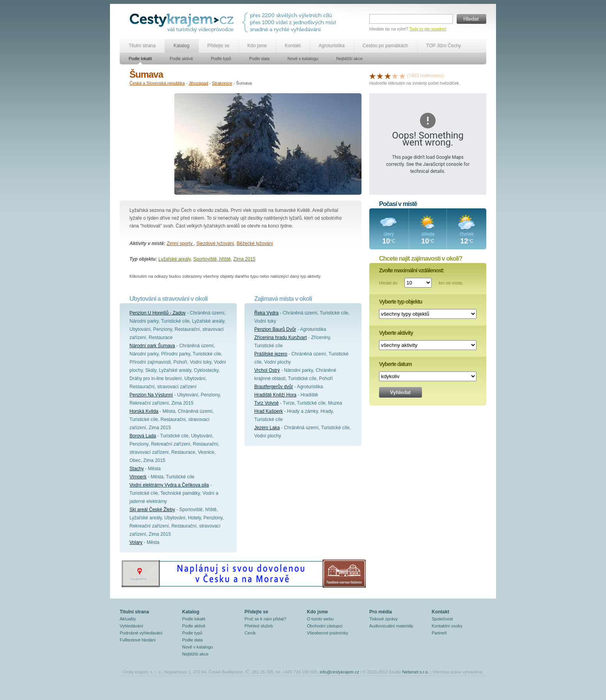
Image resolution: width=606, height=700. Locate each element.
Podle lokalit (140, 59)
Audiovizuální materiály (391, 626)
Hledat (471, 19)
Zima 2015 (244, 259)
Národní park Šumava (152, 346)
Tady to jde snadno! (428, 29)
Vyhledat (400, 392)
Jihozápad (198, 83)
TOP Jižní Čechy (444, 46)
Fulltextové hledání (138, 640)
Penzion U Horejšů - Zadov (158, 313)
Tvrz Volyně (267, 403)
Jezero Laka (267, 428)
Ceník (250, 633)
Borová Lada (143, 436)
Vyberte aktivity (396, 333)
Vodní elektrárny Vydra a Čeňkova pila (169, 485)
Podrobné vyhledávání (141, 633)
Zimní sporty (180, 243)
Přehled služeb (259, 626)
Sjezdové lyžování (215, 243)
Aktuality (128, 619)
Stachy (137, 469)
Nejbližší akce (349, 59)
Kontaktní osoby (447, 626)
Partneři (439, 633)
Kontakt (293, 46)
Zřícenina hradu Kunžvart (281, 338)
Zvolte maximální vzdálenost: (412, 270)
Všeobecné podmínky (328, 633)
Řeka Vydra (266, 313)
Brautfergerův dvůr (274, 387)
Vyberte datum (395, 364)
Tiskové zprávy (384, 619)
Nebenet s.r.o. (416, 672)
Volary (136, 542)
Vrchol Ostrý (267, 370)
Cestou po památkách (385, 46)
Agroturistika (332, 46)
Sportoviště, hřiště (212, 259)
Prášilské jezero (271, 354)
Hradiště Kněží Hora (275, 395)
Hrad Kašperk (268, 411)
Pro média (381, 612)
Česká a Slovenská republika (157, 83)
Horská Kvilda (144, 411)
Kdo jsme (257, 46)
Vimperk (138, 477)
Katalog (182, 46)
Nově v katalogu (303, 59)
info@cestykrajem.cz (340, 672)
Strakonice (222, 83)
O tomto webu (320, 619)
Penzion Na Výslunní (151, 395)
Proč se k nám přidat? (265, 619)
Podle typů (221, 59)
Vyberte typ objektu (400, 302)
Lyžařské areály (175, 259)
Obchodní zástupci (325, 626)
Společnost (442, 619)
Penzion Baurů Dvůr (275, 329)
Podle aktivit (181, 59)
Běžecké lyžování (255, 243)
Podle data (260, 59)
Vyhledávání (131, 626)
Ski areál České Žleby (152, 510)
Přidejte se (219, 46)
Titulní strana (142, 46)
